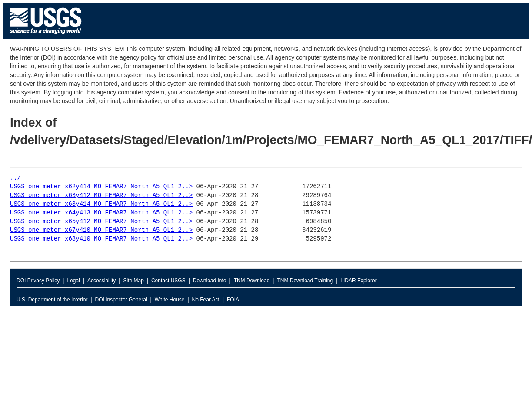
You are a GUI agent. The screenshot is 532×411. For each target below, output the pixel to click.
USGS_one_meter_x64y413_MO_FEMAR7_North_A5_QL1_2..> (101, 213)
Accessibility (101, 281)
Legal (73, 281)
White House (170, 300)
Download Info (210, 281)
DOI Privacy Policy (38, 281)
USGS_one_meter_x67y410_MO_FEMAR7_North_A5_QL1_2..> (101, 230)
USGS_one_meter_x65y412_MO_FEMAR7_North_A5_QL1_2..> (101, 222)
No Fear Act (206, 300)
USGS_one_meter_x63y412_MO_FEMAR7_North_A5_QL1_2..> (101, 195)
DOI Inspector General (121, 300)
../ (15, 178)
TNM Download (252, 281)
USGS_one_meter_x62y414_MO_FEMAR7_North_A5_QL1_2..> (101, 187)
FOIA (233, 300)
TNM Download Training (305, 281)
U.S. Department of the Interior (52, 300)
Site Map (133, 281)
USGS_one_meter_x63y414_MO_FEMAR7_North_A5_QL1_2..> (101, 204)
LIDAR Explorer (358, 281)
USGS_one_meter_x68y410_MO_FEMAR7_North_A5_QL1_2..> (101, 239)
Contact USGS (168, 281)
